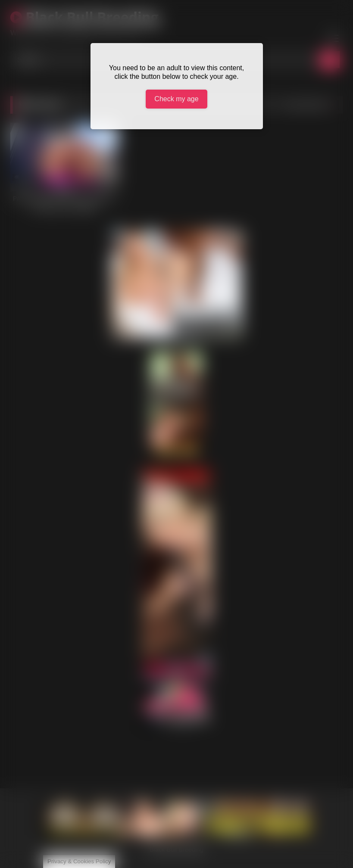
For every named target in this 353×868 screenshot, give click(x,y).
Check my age (176, 99)
